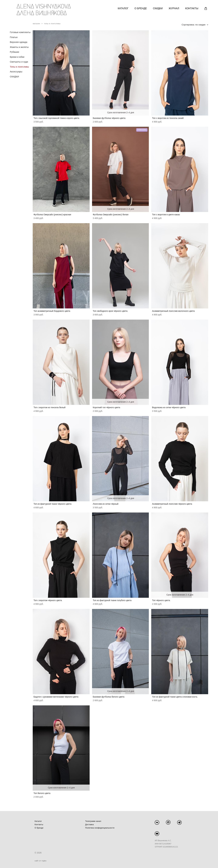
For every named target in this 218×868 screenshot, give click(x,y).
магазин (36, 24)
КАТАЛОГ (123, 8)
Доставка (89, 825)
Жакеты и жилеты (19, 47)
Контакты (39, 825)
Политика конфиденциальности (100, 828)
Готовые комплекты (20, 32)
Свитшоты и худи (19, 62)
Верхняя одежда (19, 42)
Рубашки (14, 52)
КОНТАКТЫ (192, 8)
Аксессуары (16, 72)
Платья (14, 37)
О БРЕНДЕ (141, 8)
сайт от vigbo (41, 861)
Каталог (38, 821)
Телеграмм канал (93, 821)
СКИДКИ (158, 8)
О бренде (39, 828)
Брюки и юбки (17, 57)
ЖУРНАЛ (174, 8)
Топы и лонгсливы (19, 67)
